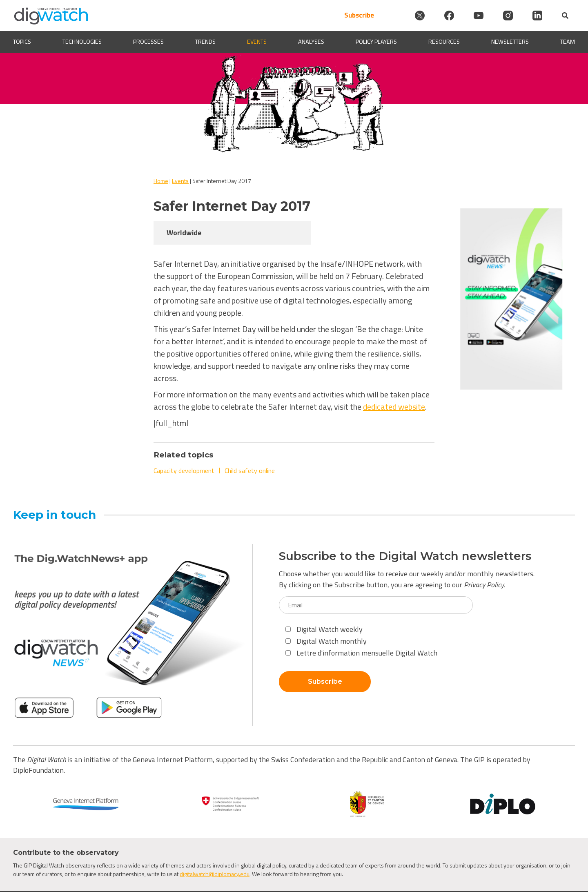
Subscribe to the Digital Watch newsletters (405, 556)
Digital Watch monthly (326, 641)
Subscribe (359, 15)
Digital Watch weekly (324, 629)
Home (161, 181)
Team (568, 42)
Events (257, 42)
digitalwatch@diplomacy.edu (215, 874)
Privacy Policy (484, 585)
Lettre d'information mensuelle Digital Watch (361, 653)
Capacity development (184, 471)
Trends (205, 42)
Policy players (376, 42)
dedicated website (394, 407)
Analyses (311, 42)
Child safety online (250, 471)
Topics (22, 42)
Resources (444, 42)
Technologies (82, 42)
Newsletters (510, 42)
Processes (148, 42)
